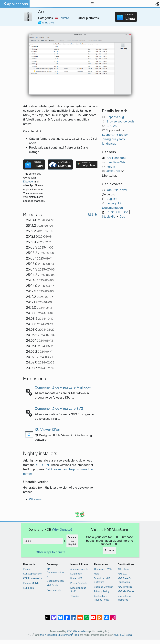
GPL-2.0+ (113, 126)
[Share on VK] (106, 616)
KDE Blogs (76, 574)
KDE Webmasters (77, 631)
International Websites (124, 598)
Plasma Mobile (31, 583)
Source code (54, 590)
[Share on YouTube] (93, 616)
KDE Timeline (125, 587)
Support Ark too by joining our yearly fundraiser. (115, 139)
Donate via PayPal (72, 541)
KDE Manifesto (126, 591)
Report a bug (115, 117)
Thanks (75, 596)
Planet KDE (76, 578)
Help (97, 574)
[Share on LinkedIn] (74, 616)
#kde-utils (113, 171)
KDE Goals (53, 585)
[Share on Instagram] (113, 616)
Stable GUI (109, 216)
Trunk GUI (113, 212)
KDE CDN (42, 465)
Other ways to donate (50, 552)
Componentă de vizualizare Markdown (64, 387)
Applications (15, 5)
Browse (110, 550)
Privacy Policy (102, 591)
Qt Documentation (55, 579)
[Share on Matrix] (47, 616)
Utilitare (62, 18)
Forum (111, 167)
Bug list (112, 199)
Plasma (27, 569)
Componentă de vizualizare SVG (59, 408)
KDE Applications (32, 574)
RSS (93, 215)
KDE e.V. (122, 574)
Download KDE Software (102, 580)
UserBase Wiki (116, 162)
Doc (125, 212)
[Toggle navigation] (92, 4)
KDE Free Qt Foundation (124, 580)
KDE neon (28, 588)
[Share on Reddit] (80, 616)
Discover (28, 182)
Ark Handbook (116, 158)
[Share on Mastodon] (54, 616)
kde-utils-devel (117, 190)
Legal (129, 635)
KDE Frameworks (33, 578)
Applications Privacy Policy (102, 598)
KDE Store (123, 569)
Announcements (79, 569)
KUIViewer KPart (48, 430)
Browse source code (120, 121)
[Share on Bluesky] (60, 616)
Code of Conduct (104, 587)
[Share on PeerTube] (100, 616)
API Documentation (55, 571)
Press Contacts (79, 583)
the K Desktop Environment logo (60, 635)
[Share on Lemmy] (87, 616)
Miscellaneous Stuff (78, 590)
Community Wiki (103, 569)
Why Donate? (62, 529)
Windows (46, 22)
